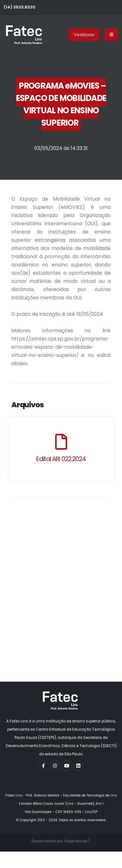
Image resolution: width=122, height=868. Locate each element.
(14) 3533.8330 (20, 7)
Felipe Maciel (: (77, 841)
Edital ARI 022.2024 (61, 459)
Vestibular (84, 35)
